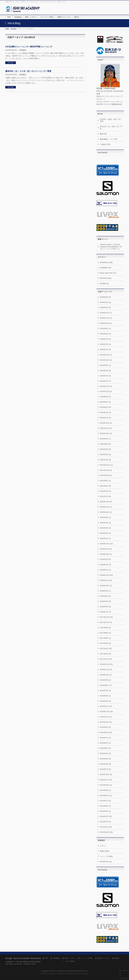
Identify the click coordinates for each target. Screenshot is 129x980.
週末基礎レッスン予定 (109, 139)
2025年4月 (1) (105, 334)
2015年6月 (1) (105, 743)
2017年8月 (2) (105, 633)
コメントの (106, 856)
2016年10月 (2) (106, 675)
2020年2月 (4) (105, 533)
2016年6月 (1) (105, 696)
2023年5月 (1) (105, 402)
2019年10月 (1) (106, 554)
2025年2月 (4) (105, 344)
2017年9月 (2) (105, 628)
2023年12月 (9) (106, 386)
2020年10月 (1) (106, 512)
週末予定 (103, 134)
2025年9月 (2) (105, 329)
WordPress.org (106, 862)
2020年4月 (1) (105, 523)
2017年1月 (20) (106, 659)
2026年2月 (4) (105, 302)
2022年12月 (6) (106, 423)
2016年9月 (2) (105, 680)
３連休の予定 (105, 144)
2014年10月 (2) (106, 785)
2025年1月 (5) (105, 350)
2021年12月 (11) (106, 465)
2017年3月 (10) (106, 648)
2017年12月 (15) (106, 617)
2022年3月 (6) (105, 449)
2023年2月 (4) (105, 412)
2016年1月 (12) (106, 706)
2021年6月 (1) (105, 481)
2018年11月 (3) (106, 580)
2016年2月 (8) (105, 701)
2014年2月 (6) (105, 822)
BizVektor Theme (65, 974)
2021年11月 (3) (106, 470)
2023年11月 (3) (106, 391)
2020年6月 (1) (105, 517)
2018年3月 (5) (105, 601)
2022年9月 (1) (105, 439)
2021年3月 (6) (105, 486)
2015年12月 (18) (106, 712)
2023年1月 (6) (105, 418)
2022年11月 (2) (106, 428)
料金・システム (70, 958)
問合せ (117, 958)
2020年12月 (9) (106, 502)
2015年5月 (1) (105, 748)
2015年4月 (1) (105, 753)
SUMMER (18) (106, 268)
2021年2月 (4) (105, 491)
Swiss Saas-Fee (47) (108, 273)
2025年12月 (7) (106, 313)
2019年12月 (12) (106, 544)
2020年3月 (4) (105, 528)
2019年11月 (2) (106, 549)
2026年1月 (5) (105, 307)
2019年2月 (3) (105, 565)
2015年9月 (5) (105, 727)
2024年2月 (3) (105, 376)
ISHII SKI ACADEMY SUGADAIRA (62, 971)
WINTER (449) (106, 278)
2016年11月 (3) (106, 670)
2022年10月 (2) (106, 433)
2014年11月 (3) (106, 780)
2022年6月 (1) (105, 444)
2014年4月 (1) (105, 811)
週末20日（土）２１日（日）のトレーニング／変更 (28, 71)
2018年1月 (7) (105, 612)
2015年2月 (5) (105, 764)
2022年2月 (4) (105, 454)
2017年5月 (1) (105, 638)
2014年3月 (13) (106, 816)
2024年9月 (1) (105, 365)
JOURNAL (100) (106, 262)
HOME (7, 29)
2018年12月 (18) (106, 575)
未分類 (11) (104, 283)
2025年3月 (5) (105, 339)
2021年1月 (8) (105, 496)
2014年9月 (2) (105, 790)
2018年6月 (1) (105, 596)
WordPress (53, 974)
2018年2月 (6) (105, 607)
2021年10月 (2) (106, 475)
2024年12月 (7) (106, 355)
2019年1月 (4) (105, 570)
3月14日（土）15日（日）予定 (111, 128)
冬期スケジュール (104, 958)
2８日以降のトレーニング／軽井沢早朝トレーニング (29, 47)
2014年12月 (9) (106, 774)
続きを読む (11, 63)
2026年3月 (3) (105, 297)
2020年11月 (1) (106, 507)
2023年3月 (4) (105, 407)
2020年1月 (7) (105, 538)
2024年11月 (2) (106, 360)
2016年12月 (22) (106, 664)
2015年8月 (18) (106, 732)
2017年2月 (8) (105, 654)
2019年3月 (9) (105, 559)
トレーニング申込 (86, 958)
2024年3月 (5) (105, 371)
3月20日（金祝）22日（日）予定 (111, 120)
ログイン (103, 846)
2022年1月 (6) (105, 460)
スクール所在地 (70, 961)
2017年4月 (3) (105, 643)
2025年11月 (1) (106, 318)
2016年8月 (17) (106, 685)
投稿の (105, 851)
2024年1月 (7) (105, 381)
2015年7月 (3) (105, 738)
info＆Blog (13, 29)
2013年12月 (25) (106, 832)
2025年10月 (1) (106, 323)
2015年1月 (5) (105, 769)
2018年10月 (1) (106, 586)
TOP (46, 958)
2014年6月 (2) (105, 806)
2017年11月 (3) (106, 622)
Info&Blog (56, 958)
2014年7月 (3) (105, 801)
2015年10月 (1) (106, 722)
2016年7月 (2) (105, 691)
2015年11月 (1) (106, 717)
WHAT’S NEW (106, 245)
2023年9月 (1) (105, 397)
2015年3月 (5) (105, 759)
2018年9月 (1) (105, 591)
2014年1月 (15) (106, 827)
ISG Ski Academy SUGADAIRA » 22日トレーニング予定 (111, 247)
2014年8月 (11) (106, 795)
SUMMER (23, 50)
